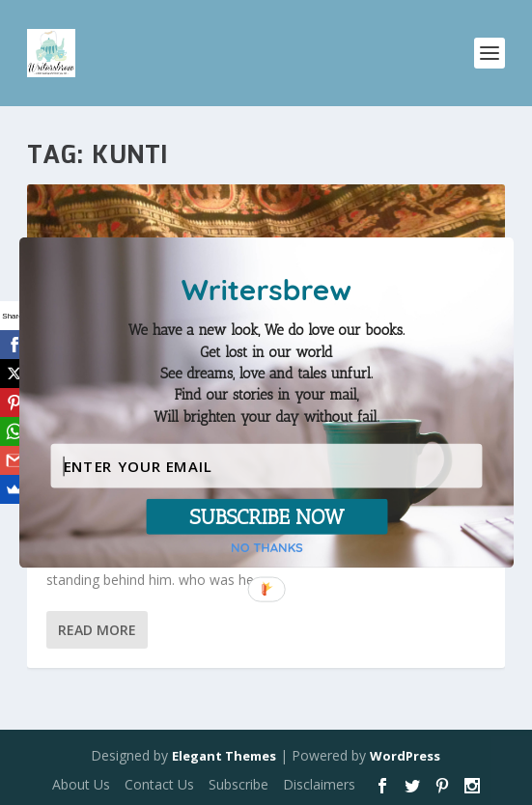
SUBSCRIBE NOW (266, 516)
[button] (266, 374)
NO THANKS (267, 548)
